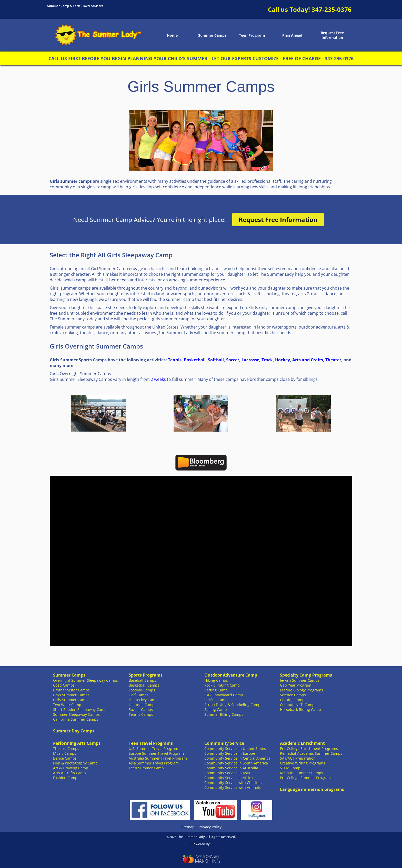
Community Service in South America (236, 763)
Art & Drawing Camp (71, 768)
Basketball (195, 360)
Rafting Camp (216, 690)
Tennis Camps (141, 714)
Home (172, 35)
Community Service (224, 743)
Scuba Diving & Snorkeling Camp (232, 705)
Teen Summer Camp (146, 768)
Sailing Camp (216, 709)
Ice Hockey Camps (144, 700)
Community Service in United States (235, 748)
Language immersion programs (312, 789)
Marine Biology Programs (301, 690)
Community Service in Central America (237, 758)
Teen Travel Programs (151, 743)
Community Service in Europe (230, 753)
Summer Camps (212, 35)
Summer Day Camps (74, 731)
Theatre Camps (66, 748)
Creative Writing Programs (303, 763)
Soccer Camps (141, 709)
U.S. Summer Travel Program (153, 748)
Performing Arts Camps (77, 743)
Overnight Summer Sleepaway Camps (86, 680)
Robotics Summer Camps (301, 773)
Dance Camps (65, 758)
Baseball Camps (142, 680)
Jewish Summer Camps (300, 680)
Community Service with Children (233, 783)
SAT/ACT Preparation (298, 758)
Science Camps (293, 695)
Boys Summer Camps (71, 695)
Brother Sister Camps (71, 690)
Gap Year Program (296, 685)
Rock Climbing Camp (222, 685)
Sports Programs (146, 675)
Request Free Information (332, 35)
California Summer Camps (76, 719)
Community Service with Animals (233, 787)
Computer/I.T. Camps (298, 705)
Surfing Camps (217, 700)
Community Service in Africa (229, 778)
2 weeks (158, 379)
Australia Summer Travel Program (158, 758)
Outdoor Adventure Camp (231, 675)
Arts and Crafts (308, 360)
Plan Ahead (292, 35)
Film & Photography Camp (75, 763)
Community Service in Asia (227, 773)
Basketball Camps (144, 685)
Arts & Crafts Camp (69, 773)
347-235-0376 (331, 9)
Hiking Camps (216, 680)
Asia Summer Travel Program (154, 763)
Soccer (233, 360)
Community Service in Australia (231, 768)
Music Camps (65, 753)
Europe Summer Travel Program (156, 753)
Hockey (283, 360)
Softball (216, 360)
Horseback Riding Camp (300, 709)
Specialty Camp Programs (306, 675)
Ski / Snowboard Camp (224, 695)
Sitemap (188, 827)
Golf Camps (139, 695)
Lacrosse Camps (143, 705)
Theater (333, 360)
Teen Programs (252, 35)
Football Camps (142, 690)
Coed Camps (64, 685)
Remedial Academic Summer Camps (311, 753)
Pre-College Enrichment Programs (309, 748)
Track (267, 360)
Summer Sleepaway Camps (76, 714)
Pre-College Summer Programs (306, 778)
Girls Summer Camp (70, 700)
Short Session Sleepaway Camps (81, 709)
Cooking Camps (293, 700)
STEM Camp (290, 768)
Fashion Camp (65, 778)
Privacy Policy (210, 827)
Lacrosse (250, 360)
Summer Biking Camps (224, 714)
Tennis (175, 360)
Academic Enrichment (302, 743)
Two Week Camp (67, 705)
